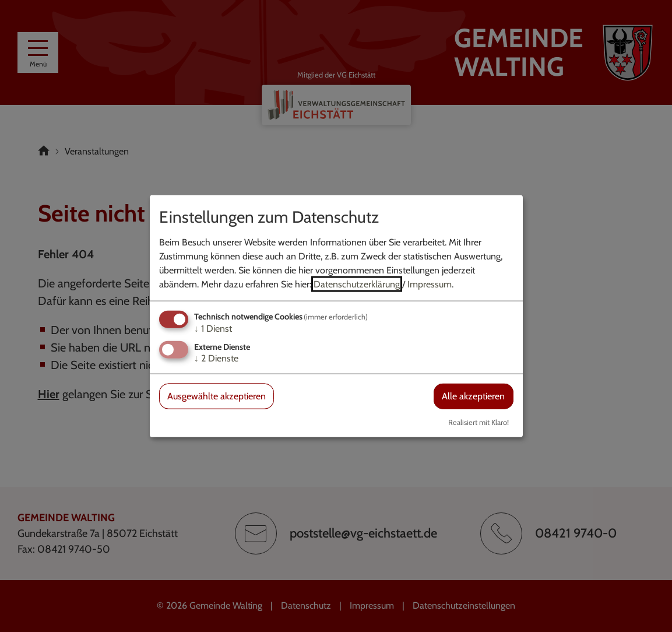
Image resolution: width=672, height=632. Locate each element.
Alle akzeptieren (473, 396)
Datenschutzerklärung (357, 284)
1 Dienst (213, 329)
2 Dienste (216, 358)
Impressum (430, 284)
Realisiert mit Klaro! (479, 422)
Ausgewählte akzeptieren (217, 396)
